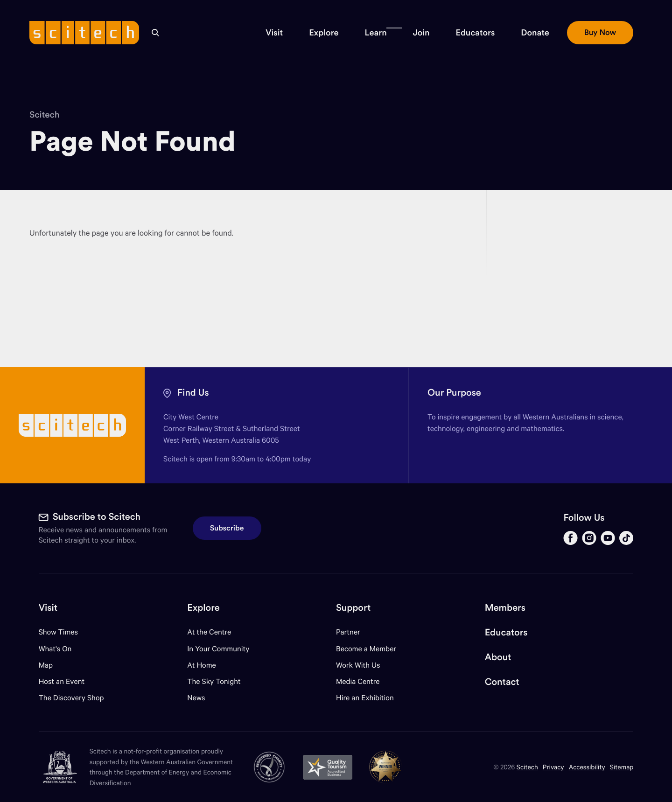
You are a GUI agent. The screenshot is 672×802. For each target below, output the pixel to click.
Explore (203, 608)
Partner (348, 632)
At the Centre (209, 632)
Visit (48, 608)
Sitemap (622, 767)
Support (353, 608)
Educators (506, 632)
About (498, 657)
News (196, 698)
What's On (55, 649)
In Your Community (218, 649)
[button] (274, 33)
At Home (202, 665)
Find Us (193, 393)
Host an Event (62, 681)
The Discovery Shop (71, 698)
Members (505, 608)
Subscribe (227, 528)
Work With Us (358, 665)
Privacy (553, 767)
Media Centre (358, 681)
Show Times (58, 632)
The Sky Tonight (214, 681)
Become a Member (366, 649)
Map (52, 665)
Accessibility (587, 767)
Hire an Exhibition (365, 698)
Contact (502, 682)
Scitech (45, 115)
